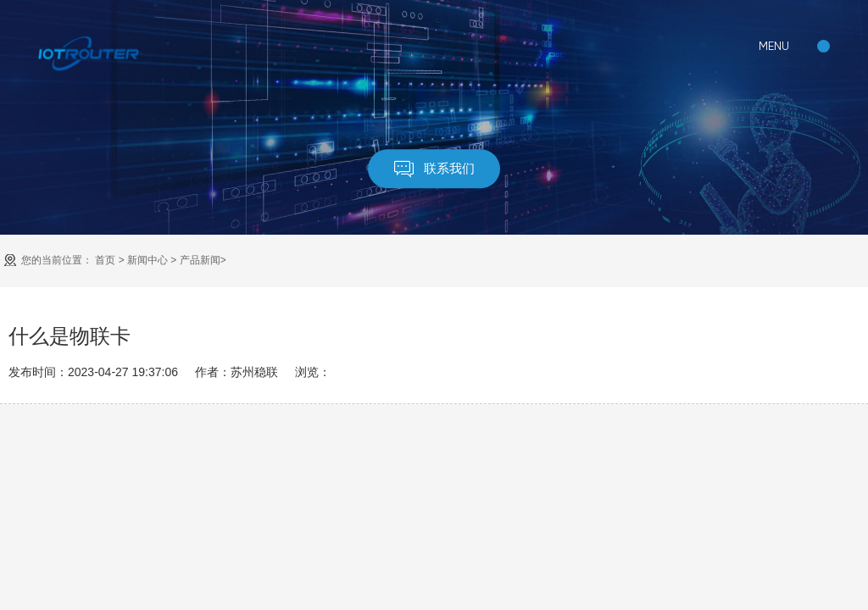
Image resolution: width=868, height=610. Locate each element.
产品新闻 (200, 260)
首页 (105, 260)
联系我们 (434, 169)
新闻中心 (147, 260)
